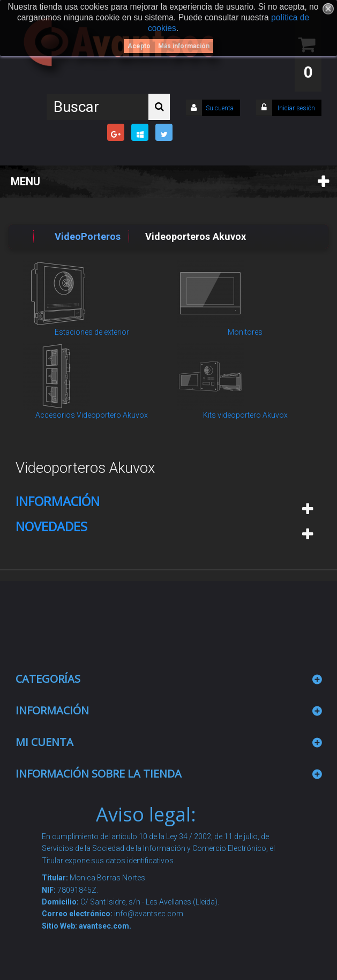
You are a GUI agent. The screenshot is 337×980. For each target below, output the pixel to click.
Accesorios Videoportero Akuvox (92, 415)
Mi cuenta (44, 742)
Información (58, 501)
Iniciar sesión (295, 108)
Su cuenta (220, 108)
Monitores (245, 332)
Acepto (139, 46)
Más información (184, 46)
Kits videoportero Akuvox (245, 415)
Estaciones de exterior (92, 332)
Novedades (51, 526)
